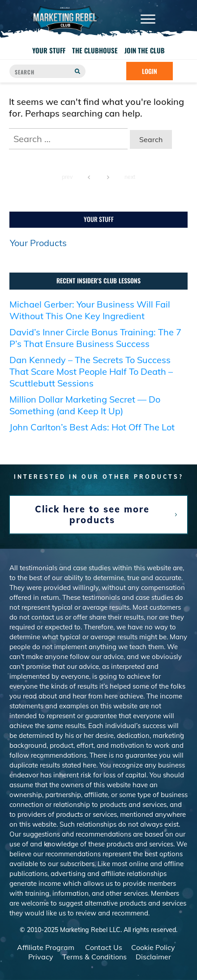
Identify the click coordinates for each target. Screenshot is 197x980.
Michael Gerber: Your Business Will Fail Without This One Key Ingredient (90, 315)
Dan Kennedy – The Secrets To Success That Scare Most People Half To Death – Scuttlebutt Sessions (91, 377)
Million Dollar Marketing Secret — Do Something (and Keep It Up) (85, 410)
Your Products (38, 249)
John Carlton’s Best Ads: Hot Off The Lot (92, 432)
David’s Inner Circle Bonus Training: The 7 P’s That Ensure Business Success (95, 343)
